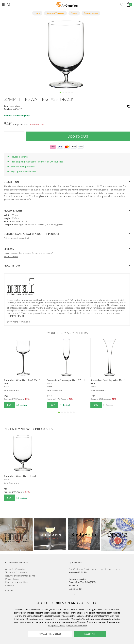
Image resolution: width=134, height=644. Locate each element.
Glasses (41, 225)
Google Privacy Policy (77, 626)
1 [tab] (60, 95)
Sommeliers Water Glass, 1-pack (20, 476)
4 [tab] (69, 95)
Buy (9, 405)
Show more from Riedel (19, 322)
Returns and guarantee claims (20, 576)
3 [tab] (66, 95)
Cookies (9, 590)
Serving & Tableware (24, 225)
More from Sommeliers (67, 333)
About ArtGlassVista (15, 569)
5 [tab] (72, 95)
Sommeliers (15, 106)
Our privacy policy (57, 626)
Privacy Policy (12, 579)
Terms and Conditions (16, 572)
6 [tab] (74, 415)
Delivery (9, 586)
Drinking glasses (55, 225)
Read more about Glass (17, 582)
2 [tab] (63, 95)
